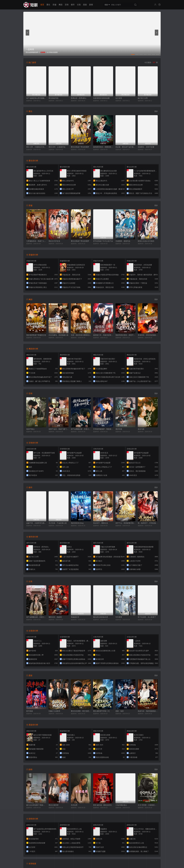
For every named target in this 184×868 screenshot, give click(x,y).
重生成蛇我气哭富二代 (101, 711)
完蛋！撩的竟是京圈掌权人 (81, 335)
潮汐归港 (119, 429)
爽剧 (61, 5)
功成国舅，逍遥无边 (123, 241)
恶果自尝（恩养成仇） (79, 98)
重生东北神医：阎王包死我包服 (81, 711)
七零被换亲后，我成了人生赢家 (36, 241)
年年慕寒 (119, 617)
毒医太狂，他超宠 (55, 617)
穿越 (54, 5)
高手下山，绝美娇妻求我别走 (125, 523)
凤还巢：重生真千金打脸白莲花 (125, 147)
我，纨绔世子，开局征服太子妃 (148, 523)
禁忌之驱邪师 (54, 805)
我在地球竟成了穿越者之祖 (36, 335)
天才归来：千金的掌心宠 (58, 523)
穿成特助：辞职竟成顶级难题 (148, 335)
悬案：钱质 (120, 711)
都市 (73, 5)
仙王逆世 (119, 98)
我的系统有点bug (77, 523)
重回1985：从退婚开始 (57, 147)
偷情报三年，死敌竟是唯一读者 (103, 335)
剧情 (91, 5)
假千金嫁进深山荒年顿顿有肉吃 (36, 98)
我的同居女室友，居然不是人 (125, 335)
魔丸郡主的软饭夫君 (101, 617)
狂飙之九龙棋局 (54, 711)
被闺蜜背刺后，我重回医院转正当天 (103, 147)
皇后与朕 (141, 429)
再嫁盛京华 (75, 617)
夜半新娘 (30, 711)
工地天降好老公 (121, 805)
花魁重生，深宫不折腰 (146, 147)
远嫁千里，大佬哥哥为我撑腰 (36, 523)
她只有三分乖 (143, 98)
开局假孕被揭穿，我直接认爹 (103, 429)
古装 (79, 5)
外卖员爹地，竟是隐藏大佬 (58, 335)
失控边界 (74, 805)
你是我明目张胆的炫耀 (101, 98)
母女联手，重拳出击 (101, 523)
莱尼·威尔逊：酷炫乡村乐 (102, 805)
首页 (42, 5)
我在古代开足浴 (54, 241)
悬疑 (85, 5)
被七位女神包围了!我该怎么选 (36, 805)
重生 (48, 5)
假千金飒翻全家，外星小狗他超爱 (81, 429)
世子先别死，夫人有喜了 (147, 617)
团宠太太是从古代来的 (146, 241)
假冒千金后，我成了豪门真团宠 (59, 429)
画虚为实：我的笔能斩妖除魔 (148, 711)
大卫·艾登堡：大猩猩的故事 (148, 805)
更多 (156, 111)
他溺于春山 (30, 429)
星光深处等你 (54, 98)
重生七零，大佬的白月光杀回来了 (36, 147)
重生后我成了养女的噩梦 (80, 147)
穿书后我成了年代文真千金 (103, 241)
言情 (67, 5)
